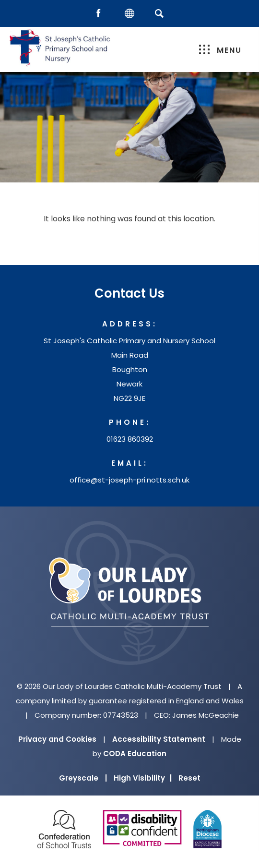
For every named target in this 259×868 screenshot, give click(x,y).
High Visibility (143, 778)
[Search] (159, 13)
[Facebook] (101, 14)
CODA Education (135, 753)
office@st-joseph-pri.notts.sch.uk (129, 480)
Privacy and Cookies (57, 739)
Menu (220, 50)
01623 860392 (130, 439)
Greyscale (83, 778)
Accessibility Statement (159, 739)
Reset (189, 778)
